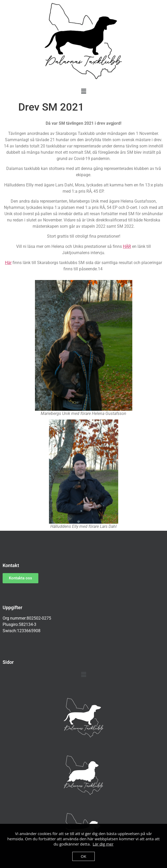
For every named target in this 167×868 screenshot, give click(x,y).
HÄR (127, 246)
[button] (83, 91)
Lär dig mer (103, 844)
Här (8, 263)
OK (84, 856)
